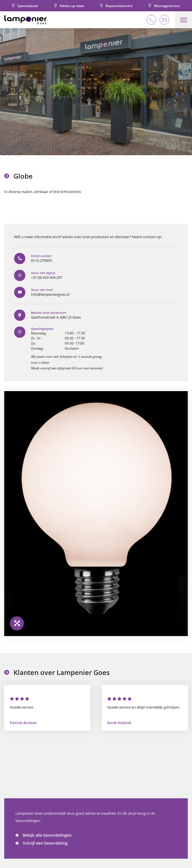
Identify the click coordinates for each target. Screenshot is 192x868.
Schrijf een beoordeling (45, 843)
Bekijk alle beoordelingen (47, 835)
